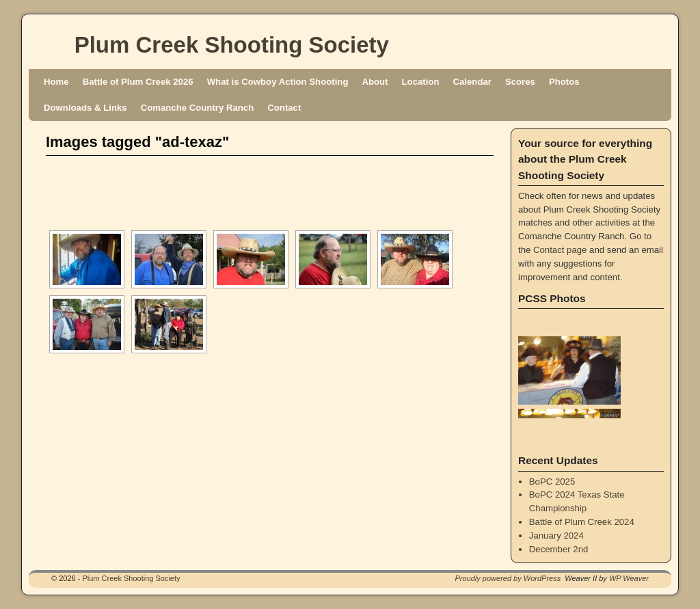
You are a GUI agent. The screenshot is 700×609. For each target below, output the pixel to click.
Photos (564, 82)
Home (56, 82)
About (375, 82)
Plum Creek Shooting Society (232, 45)
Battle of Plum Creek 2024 (582, 522)
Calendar (472, 82)
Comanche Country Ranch (198, 108)
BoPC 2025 (552, 482)
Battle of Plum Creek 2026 (138, 82)
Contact (284, 108)
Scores (520, 82)
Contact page (560, 250)
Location (421, 82)
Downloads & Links (85, 108)
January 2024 (556, 536)
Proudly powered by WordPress (508, 578)
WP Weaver (629, 578)
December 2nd (559, 549)
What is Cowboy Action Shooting (278, 82)
